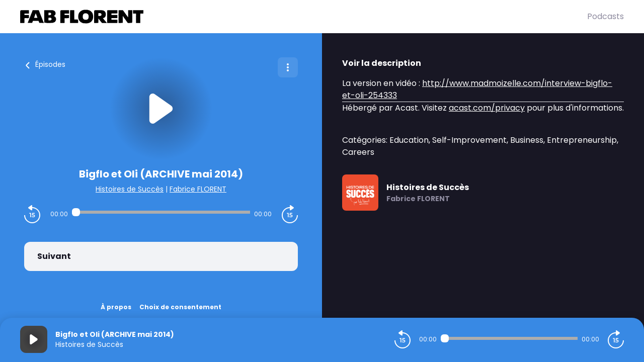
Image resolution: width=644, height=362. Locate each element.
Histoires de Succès (130, 189)
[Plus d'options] (288, 67)
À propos (116, 307)
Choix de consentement (180, 307)
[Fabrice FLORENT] (304, 17)
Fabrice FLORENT (198, 189)
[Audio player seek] (161, 212)
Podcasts (606, 16)
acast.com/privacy (487, 108)
